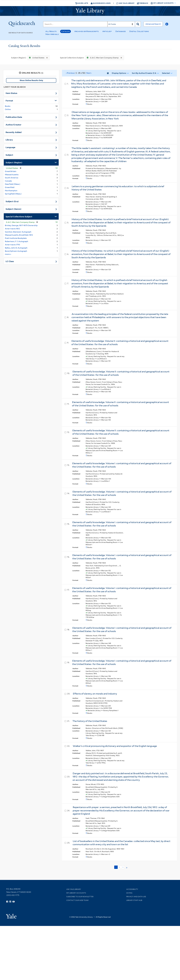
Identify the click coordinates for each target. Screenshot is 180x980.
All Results (51, 31)
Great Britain (11, 171)
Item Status (11, 93)
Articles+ (107, 31)
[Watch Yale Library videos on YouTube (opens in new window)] (14, 902)
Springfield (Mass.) (13, 194)
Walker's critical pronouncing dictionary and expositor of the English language (115, 746)
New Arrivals (52, 34)
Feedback (143, 3)
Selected (166, 73)
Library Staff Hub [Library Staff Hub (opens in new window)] (134, 900)
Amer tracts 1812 (12, 229)
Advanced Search (153, 24)
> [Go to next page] (127, 868)
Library (9, 140)
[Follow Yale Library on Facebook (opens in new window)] (7, 902)
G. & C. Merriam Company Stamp (102, 58)
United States (36, 58)
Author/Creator (13, 124)
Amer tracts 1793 (12, 245)
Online (8, 109)
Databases (121, 31)
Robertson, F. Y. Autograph (17, 241)
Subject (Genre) (13, 209)
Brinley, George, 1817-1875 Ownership (21, 225)
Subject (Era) (12, 201)
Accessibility (132, 889)
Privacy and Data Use (136, 897)
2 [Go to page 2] (119, 867)
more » (8, 254)
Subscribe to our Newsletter (80, 897)
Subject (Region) (14, 162)
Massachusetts (12, 175)
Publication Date (14, 117)
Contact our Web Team (77, 900)
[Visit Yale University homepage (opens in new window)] (11, 915)
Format (9, 100)
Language (10, 147)
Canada (8, 181)
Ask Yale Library (125, 3)
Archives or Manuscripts (87, 31)
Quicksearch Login (101, 3)
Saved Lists (82, 3)
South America (12, 178)
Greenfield (10, 187)
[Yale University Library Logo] (90, 11)
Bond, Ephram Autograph (16, 251)
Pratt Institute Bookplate (16, 238)
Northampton (11, 191)
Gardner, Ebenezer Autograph (18, 232)
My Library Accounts (76, 893)
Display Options (119, 73)
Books (8, 106)
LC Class (10, 261)
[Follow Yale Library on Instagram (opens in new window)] (10, 902)
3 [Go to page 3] (123, 867)
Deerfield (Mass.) (13, 184)
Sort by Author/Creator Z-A (144, 73)
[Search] (75, 24)
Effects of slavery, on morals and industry (95, 694)
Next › (89, 73)
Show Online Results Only (31, 80)
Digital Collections (139, 31)
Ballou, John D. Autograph (16, 248)
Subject (9, 155)
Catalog (65, 31)
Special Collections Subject (19, 216)
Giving (129, 893)
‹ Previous (79, 73)
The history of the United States (90, 721)
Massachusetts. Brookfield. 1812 (19, 235)
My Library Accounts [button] (162, 3)
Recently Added (14, 132)
